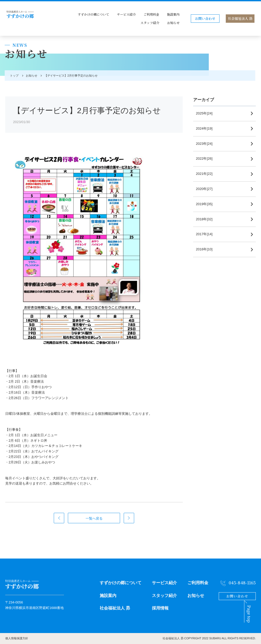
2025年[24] (207, 113)
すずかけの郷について (93, 14)
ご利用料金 (151, 14)
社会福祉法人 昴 (240, 18)
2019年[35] (207, 204)
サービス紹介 (126, 14)
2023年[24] (207, 144)
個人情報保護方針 (17, 638)
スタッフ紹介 (150, 23)
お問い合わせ (205, 18)
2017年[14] (207, 234)
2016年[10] (207, 249)
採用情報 (160, 608)
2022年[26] (207, 159)
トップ (13, 76)
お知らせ (173, 23)
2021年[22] (207, 174)
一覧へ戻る (94, 518)
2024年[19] (207, 128)
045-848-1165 (242, 583)
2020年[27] (207, 189)
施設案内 (173, 14)
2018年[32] (207, 219)
